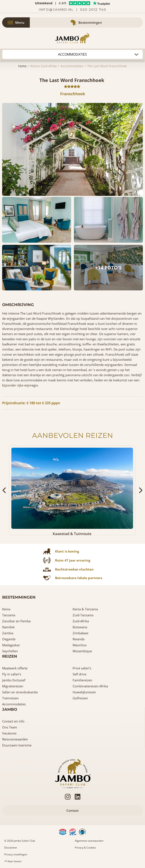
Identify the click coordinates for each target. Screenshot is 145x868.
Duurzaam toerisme (17, 745)
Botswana (80, 627)
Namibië (8, 627)
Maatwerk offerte (15, 668)
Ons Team (10, 727)
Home (22, 66)
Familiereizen (82, 680)
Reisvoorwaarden (15, 739)
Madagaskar (11, 645)
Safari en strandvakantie (20, 692)
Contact (72, 810)
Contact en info (13, 721)
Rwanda (78, 639)
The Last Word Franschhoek (107, 66)
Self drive (79, 674)
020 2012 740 (93, 10)
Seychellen (10, 651)
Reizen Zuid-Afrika (44, 66)
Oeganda (9, 639)
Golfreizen (80, 698)
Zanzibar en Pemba (16, 621)
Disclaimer (11, 848)
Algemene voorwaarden (89, 841)
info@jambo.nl (56, 10)
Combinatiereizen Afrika (90, 686)
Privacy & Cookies (85, 848)
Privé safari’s (82, 668)
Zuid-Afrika (81, 621)
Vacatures (9, 733)
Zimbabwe (80, 633)
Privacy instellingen (16, 854)
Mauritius (80, 645)
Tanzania (9, 615)
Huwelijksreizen (84, 692)
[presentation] (5, 490)
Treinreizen (10, 698)
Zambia (8, 633)
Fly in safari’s (12, 674)
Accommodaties (72, 66)
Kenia (6, 609)
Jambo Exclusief (14, 680)
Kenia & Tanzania (85, 609)
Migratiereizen (13, 686)
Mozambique (82, 651)
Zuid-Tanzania (83, 615)
